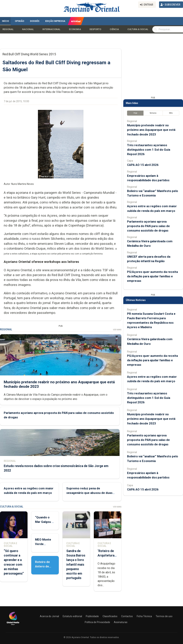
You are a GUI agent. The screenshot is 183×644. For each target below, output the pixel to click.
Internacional (51, 29)
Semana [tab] (153, 113)
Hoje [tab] (135, 113)
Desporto (95, 29)
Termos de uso (164, 616)
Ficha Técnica (144, 616)
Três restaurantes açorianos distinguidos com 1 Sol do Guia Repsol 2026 (149, 150)
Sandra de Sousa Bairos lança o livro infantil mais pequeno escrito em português (76, 564)
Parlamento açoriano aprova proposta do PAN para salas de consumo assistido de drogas (148, 226)
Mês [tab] (171, 113)
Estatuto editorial (72, 616)
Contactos (127, 616)
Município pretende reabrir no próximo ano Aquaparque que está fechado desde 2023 (151, 130)
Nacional (28, 29)
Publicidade (92, 616)
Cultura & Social (138, 29)
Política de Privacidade (97, 622)
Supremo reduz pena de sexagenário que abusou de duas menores (89, 493)
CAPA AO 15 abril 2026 (143, 165)
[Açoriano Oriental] (13, 625)
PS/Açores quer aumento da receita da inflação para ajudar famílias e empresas (152, 276)
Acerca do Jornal (49, 616)
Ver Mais (117, 330)
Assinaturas (121, 622)
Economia (75, 29)
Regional (8, 29)
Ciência (114, 29)
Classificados (110, 616)
